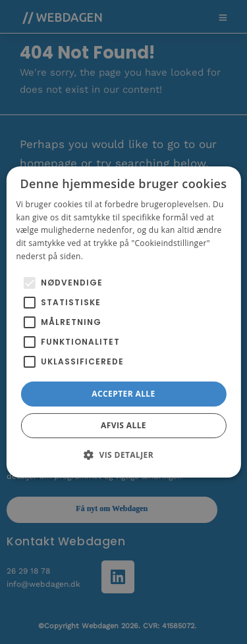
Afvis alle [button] (123, 425)
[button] (123, 455)
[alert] (123, 322)
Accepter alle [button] (123, 394)
